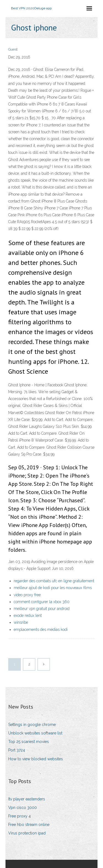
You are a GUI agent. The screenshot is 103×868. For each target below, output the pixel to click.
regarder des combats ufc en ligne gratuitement (54, 581)
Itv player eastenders (27, 799)
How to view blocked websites (36, 759)
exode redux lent (28, 615)
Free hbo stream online (29, 825)
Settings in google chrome (32, 725)
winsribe (21, 622)
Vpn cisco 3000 (23, 808)
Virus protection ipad (27, 833)
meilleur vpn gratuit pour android (42, 609)
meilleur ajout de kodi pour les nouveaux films (53, 588)
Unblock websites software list (35, 733)
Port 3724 (17, 750)
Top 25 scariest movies (29, 742)
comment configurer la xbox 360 (42, 602)
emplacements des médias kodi (41, 629)
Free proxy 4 (20, 816)
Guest (13, 49)
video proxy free (27, 595)
